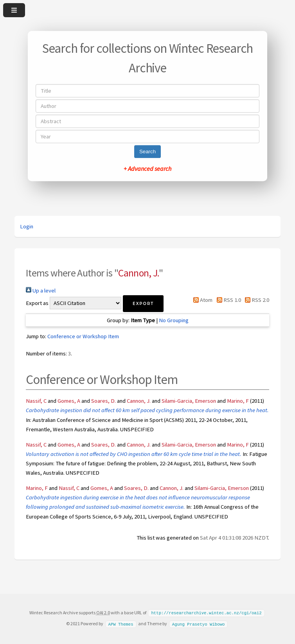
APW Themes (121, 623)
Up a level (41, 291)
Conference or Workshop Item (83, 336)
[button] (143, 304)
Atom (201, 300)
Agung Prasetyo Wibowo (199, 623)
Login (27, 226)
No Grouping (174, 320)
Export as (37, 303)
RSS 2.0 (256, 300)
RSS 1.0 (227, 300)
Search (147, 152)
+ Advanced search (147, 169)
